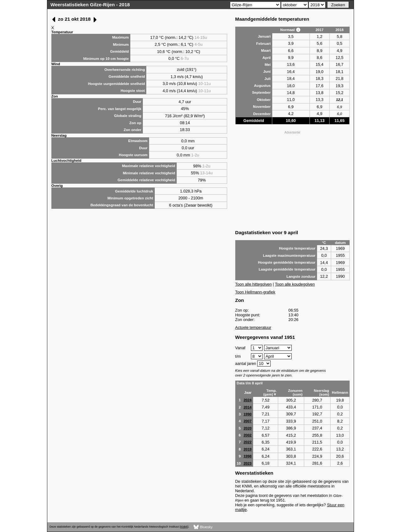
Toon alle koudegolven (295, 284)
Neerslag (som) (322, 392)
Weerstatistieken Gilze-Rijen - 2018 (90, 5)
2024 (247, 400)
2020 (247, 428)
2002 (247, 435)
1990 (247, 414)
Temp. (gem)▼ (270, 392)
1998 (247, 456)
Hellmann (340, 392)
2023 (247, 463)
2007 (247, 421)
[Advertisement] (293, 180)
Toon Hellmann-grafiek (255, 292)
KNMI (184, 527)
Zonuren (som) (295, 392)
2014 (247, 407)
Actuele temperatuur (253, 327)
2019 (247, 449)
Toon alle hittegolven (254, 284)
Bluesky (203, 527)
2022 (247, 442)
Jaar (248, 392)
